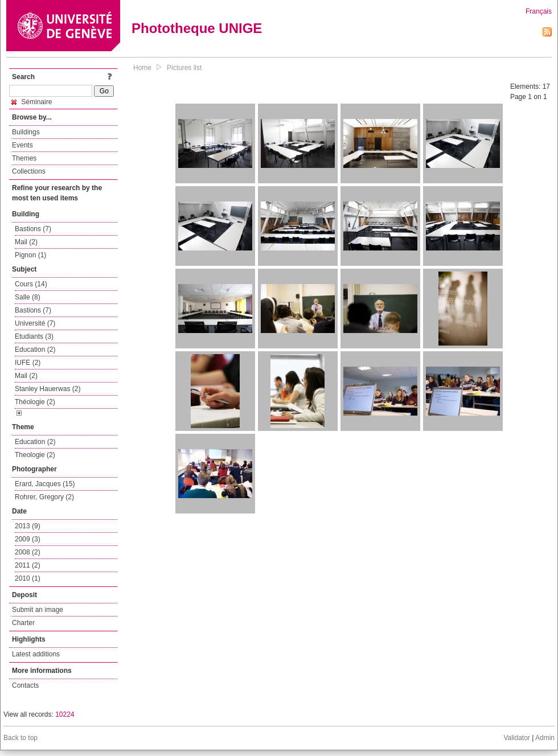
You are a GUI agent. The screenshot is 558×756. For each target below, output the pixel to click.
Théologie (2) (35, 402)
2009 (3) (28, 539)
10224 (65, 714)
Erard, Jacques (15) (45, 484)
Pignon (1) (30, 255)
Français (539, 11)
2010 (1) (28, 578)
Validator (516, 738)
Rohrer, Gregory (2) (44, 497)
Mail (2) (26, 242)
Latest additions (36, 654)
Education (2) (35, 350)
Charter (23, 623)
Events (22, 145)
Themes (24, 158)
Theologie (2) (35, 455)
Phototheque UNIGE (197, 28)
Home (142, 68)
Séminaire (32, 102)
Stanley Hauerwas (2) (48, 389)
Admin (545, 738)
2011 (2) (28, 565)
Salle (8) (28, 297)
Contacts (25, 685)
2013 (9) (28, 526)
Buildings (26, 132)
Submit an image (38, 610)
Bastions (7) (33, 229)
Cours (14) (31, 284)
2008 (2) (28, 552)
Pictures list (184, 68)
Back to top (20, 738)
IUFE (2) (28, 363)
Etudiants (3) (34, 336)
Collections (29, 171)
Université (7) (35, 323)
